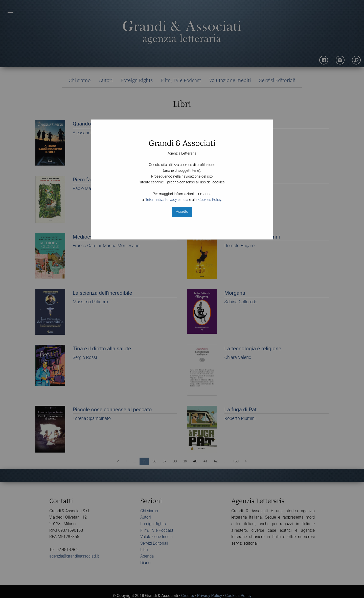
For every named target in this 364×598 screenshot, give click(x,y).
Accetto (182, 212)
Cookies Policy (210, 200)
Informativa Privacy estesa (167, 200)
